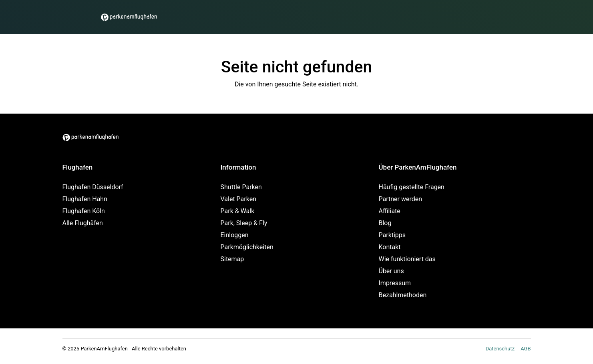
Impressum (395, 283)
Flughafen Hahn (85, 199)
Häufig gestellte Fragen (412, 187)
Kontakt (390, 247)
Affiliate (390, 211)
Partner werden (401, 199)
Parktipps (392, 235)
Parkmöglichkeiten (247, 247)
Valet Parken (239, 199)
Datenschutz (500, 349)
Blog (385, 223)
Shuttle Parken (241, 187)
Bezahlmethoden (403, 295)
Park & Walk (238, 211)
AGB (526, 349)
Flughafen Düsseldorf (93, 187)
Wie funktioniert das (407, 259)
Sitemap (232, 259)
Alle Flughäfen (83, 223)
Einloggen (235, 235)
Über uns (391, 271)
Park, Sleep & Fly (244, 223)
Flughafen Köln (84, 211)
